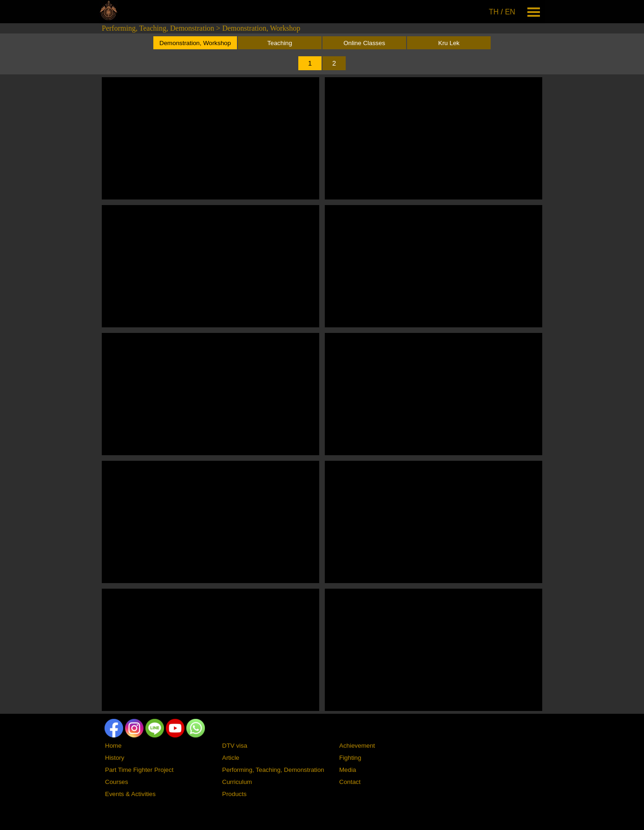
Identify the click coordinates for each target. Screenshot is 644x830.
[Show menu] (534, 12)
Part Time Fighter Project (139, 770)
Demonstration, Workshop (261, 28)
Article (231, 758)
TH (494, 12)
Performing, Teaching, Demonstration (158, 28)
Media (348, 770)
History (115, 758)
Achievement (357, 746)
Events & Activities (130, 794)
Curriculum (237, 782)
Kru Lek (449, 43)
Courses (117, 782)
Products (234, 794)
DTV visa (235, 746)
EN (510, 12)
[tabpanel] (503, 12)
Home (113, 746)
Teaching (279, 43)
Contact (350, 782)
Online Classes (364, 43)
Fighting (350, 758)
